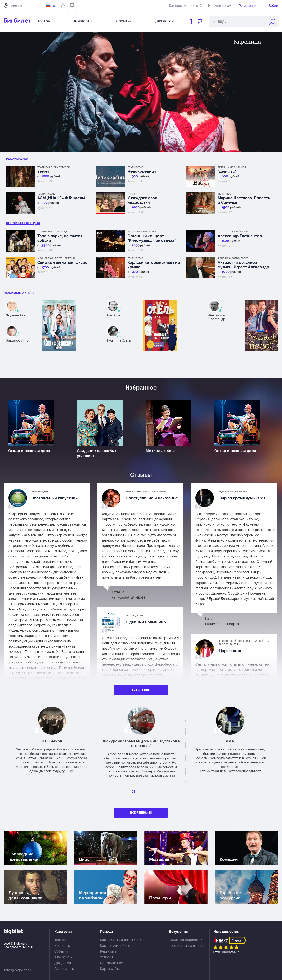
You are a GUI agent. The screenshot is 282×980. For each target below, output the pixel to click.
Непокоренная (142, 171)
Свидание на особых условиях (97, 453)
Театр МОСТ (225, 194)
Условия (107, 957)
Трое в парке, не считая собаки (60, 238)
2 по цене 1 (63, 957)
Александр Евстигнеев (240, 236)
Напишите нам (220, 6)
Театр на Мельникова (232, 167)
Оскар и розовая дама (29, 451)
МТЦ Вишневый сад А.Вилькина (146, 492)
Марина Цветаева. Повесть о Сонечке (244, 200)
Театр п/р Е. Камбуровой (54, 167)
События (124, 21)
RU (54, 6)
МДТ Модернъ (41, 492)
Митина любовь (161, 451)
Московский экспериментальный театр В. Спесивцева (246, 643)
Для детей (164, 21)
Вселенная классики (142, 232)
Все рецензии (141, 813)
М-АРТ (131, 194)
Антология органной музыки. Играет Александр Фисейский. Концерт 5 (243, 265)
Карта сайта (110, 969)
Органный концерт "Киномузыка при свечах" (152, 238)
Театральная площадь (52, 232)
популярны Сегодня (23, 223)
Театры (44, 21)
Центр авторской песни (234, 232)
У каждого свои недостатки (142, 200)
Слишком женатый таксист (63, 262)
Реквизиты (108, 951)
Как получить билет (116, 946)
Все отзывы (141, 690)
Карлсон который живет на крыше (154, 265)
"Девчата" (227, 171)
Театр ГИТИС (135, 167)
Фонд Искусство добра (233, 258)
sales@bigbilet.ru (17, 970)
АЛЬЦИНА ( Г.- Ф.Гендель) (61, 198)
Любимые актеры (20, 293)
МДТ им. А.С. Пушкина (233, 492)
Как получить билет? (185, 6)
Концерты (83, 21)
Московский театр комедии (56, 258)
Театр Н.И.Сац (46, 194)
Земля (43, 171)
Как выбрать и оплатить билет (124, 940)
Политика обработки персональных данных (187, 943)
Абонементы (64, 969)
